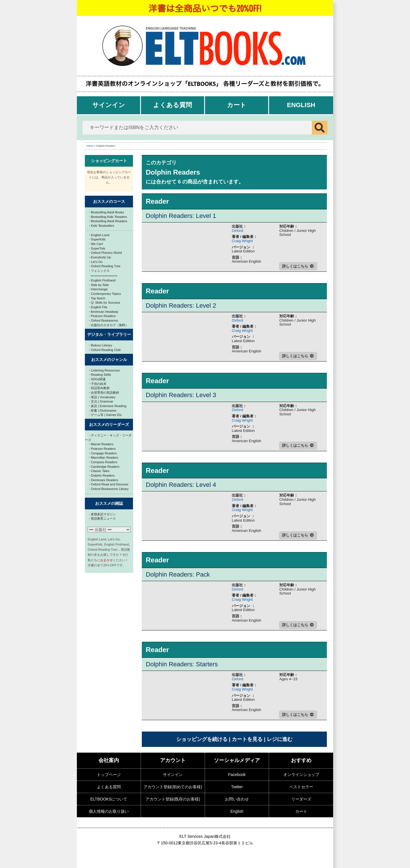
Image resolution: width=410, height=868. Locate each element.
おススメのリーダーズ (109, 424)
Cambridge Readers (104, 467)
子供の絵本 (98, 384)
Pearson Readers (102, 316)
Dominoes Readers (104, 480)
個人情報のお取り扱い (109, 811)
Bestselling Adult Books (107, 212)
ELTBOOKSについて (109, 799)
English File (98, 307)
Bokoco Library (101, 345)
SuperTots (97, 248)
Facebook (237, 775)
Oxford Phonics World (105, 253)
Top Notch (97, 298)
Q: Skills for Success (105, 303)
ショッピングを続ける (202, 739)
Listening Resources (104, 370)
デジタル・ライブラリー (109, 334)
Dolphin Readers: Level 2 (181, 306)
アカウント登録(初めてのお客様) (173, 787)
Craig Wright (242, 241)
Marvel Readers (101, 444)
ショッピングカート (109, 161)
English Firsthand (102, 280)
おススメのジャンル (109, 360)
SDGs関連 (97, 379)
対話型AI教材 (99, 388)
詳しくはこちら (295, 266)
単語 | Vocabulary (102, 397)
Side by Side (99, 285)
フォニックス (99, 271)
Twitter (237, 787)
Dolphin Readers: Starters (182, 664)
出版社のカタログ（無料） (109, 325)
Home (90, 146)
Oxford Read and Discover (109, 484)
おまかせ (106, 560)
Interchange (98, 289)
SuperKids (97, 239)
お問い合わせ (237, 799)
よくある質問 (173, 105)
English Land (99, 235)
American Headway (104, 312)
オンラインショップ (301, 775)
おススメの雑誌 (109, 503)
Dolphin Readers (102, 475)
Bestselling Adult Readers (108, 221)
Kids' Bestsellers (102, 226)
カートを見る (247, 739)
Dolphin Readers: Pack (178, 574)
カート (237, 105)
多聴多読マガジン (102, 514)
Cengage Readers (103, 453)
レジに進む (280, 739)
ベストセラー (301, 787)
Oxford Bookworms (103, 320)
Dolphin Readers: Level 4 (181, 485)
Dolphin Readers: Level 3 (181, 395)
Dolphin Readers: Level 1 (181, 216)
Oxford (237, 231)
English (301, 105)
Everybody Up (100, 257)
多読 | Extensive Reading (108, 406)
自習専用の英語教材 (104, 393)
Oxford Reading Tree (105, 266)
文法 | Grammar (101, 401)
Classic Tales (99, 471)
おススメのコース (109, 201)
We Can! (96, 244)
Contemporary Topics (105, 294)
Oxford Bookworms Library (109, 489)
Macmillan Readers (104, 458)
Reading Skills (100, 375)
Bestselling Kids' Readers (108, 217)
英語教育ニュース (102, 518)
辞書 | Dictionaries (103, 410)
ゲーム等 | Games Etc (105, 415)
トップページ (109, 775)
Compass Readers (103, 462)
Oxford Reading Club (105, 350)
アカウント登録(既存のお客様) (173, 799)
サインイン (109, 105)
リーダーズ (301, 799)
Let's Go (96, 262)
